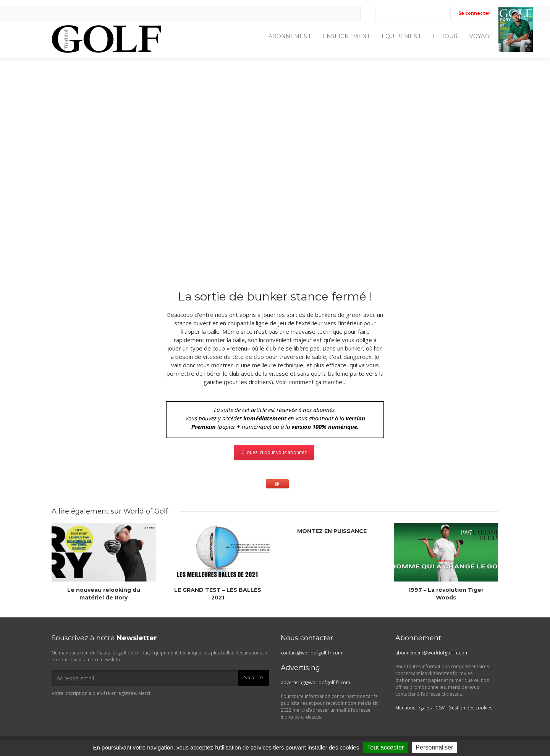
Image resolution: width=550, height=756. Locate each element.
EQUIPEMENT (401, 36)
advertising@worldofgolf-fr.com (315, 682)
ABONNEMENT (290, 36)
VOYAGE (481, 36)
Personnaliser (435, 747)
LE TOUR (445, 36)
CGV (440, 708)
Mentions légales (413, 708)
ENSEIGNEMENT (346, 36)
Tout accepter (385, 747)
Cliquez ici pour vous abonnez (274, 452)
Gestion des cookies (470, 708)
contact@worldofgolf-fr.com (311, 653)
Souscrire (254, 678)
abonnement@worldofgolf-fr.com (432, 653)
